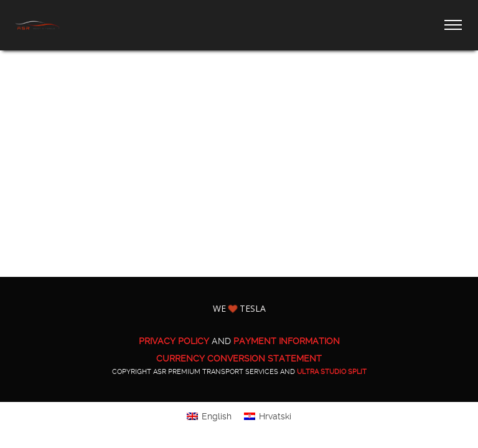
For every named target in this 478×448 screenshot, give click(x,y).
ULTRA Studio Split (332, 372)
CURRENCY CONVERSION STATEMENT (239, 358)
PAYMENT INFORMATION (287, 341)
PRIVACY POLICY (174, 341)
